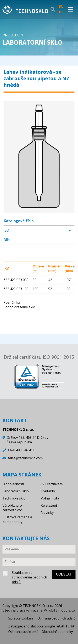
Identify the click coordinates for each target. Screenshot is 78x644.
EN (61, 7)
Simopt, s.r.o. (66, 610)
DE (61, 12)
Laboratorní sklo (16, 491)
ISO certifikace (52, 484)
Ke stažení (49, 505)
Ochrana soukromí (23, 632)
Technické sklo (14, 498)
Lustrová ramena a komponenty (17, 519)
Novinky (47, 512)
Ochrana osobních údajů (56, 618)
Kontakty (48, 491)
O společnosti (13, 484)
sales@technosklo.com (25, 458)
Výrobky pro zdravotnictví (12, 508)
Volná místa (50, 498)
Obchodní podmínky (57, 632)
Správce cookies (21, 618)
